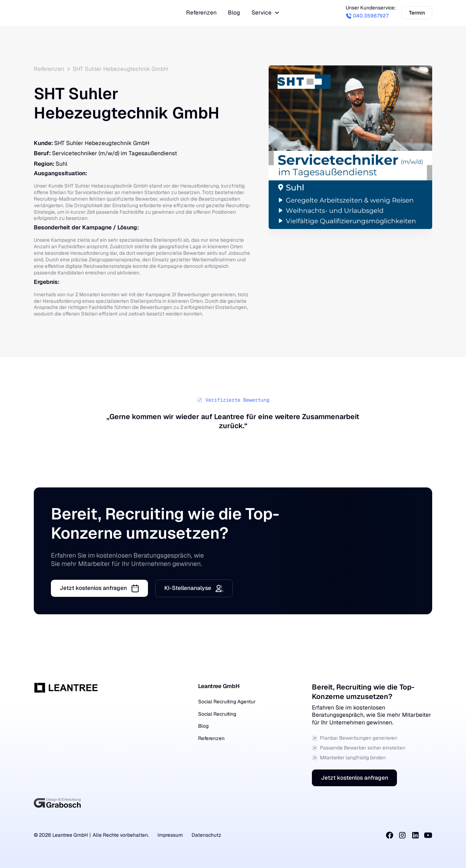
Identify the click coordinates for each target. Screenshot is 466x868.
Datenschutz (206, 835)
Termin (417, 13)
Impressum (170, 835)
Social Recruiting (217, 714)
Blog (203, 726)
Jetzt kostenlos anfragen (355, 778)
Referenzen (211, 738)
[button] (266, 13)
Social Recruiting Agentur (227, 702)
